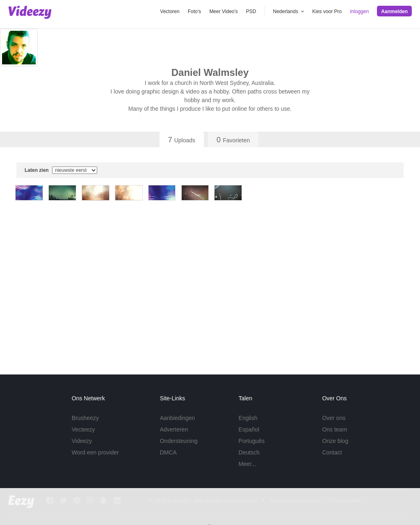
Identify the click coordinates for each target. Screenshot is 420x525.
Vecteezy (83, 429)
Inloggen (359, 11)
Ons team (334, 429)
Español (249, 429)
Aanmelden (394, 11)
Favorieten (233, 140)
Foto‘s (195, 11)
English (248, 418)
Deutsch (249, 452)
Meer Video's (223, 11)
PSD (251, 11)
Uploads (182, 140)
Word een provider (95, 452)
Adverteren (174, 429)
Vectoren (170, 11)
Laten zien (61, 170)
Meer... (248, 464)
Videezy (82, 441)
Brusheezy (85, 418)
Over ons (334, 418)
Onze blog (335, 441)
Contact (332, 452)
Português (252, 441)
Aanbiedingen (178, 418)
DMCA (168, 452)
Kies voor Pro (327, 11)
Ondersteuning (179, 441)
